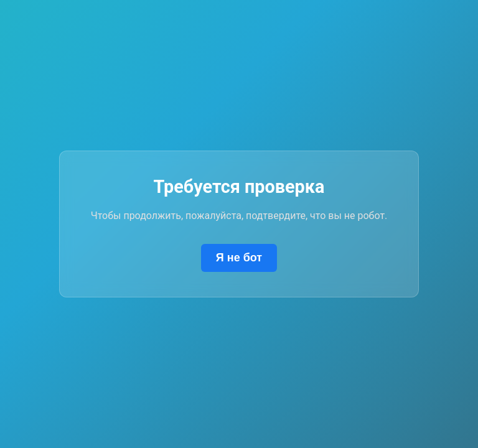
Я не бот (239, 258)
